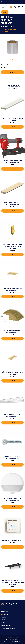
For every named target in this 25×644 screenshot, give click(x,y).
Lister (12, 62)
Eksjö (3, 2)
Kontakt (12, 640)
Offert (5, 12)
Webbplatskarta (18, 641)
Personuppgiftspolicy (8, 641)
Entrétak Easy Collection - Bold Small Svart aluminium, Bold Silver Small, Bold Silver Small (12, 582)
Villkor (17, 640)
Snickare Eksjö (6, 614)
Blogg (4, 623)
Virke (9, 62)
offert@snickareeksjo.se (19, 2)
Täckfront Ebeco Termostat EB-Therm (12, 540)
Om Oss (4, 620)
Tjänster (4, 617)
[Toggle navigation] (3, 7)
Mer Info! (13, 72)
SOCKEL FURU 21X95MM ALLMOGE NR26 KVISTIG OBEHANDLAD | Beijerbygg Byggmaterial (12, 246)
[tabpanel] (12, 47)
